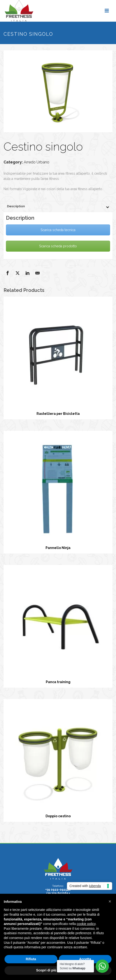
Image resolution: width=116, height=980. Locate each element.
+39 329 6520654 (58, 893)
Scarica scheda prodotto (58, 246)
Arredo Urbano (37, 162)
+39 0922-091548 (58, 890)
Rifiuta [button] (31, 959)
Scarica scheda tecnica (58, 230)
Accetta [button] (85, 959)
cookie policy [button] (86, 924)
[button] (110, 901)
